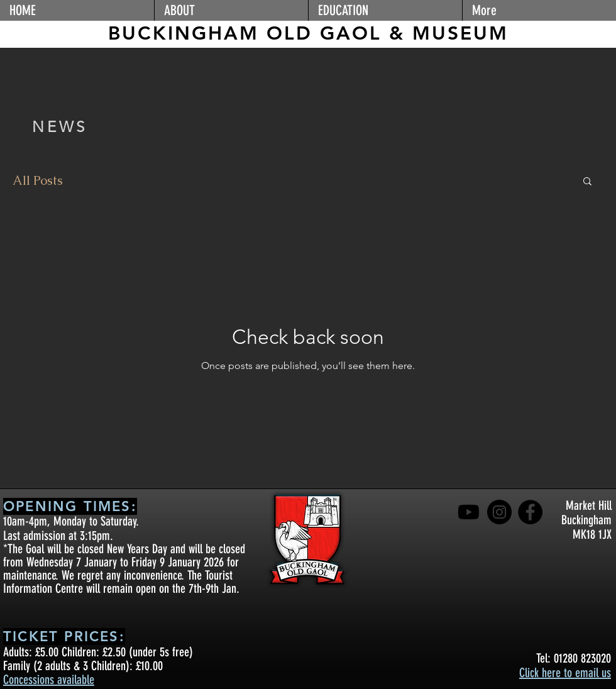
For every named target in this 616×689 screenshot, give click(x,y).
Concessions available (49, 680)
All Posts (38, 180)
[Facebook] (530, 512)
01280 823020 (582, 658)
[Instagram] (499, 512)
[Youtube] (469, 512)
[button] (231, 10)
